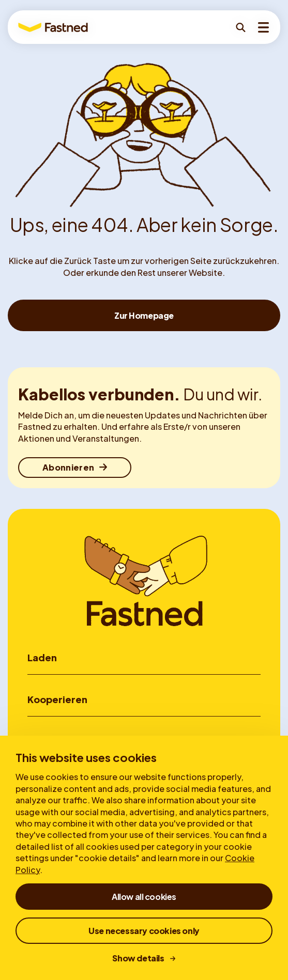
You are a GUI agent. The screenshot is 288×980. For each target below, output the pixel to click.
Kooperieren (57, 699)
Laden (42, 657)
